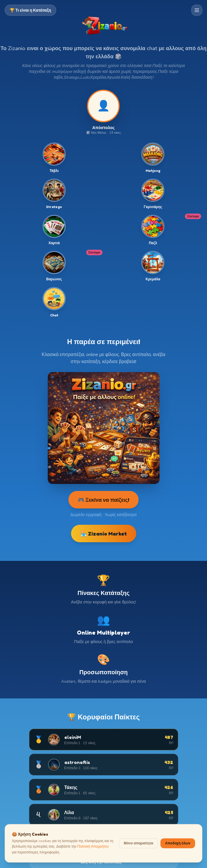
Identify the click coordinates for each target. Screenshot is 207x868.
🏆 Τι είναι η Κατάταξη (30, 10)
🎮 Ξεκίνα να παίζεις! (103, 500)
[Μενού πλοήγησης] (197, 10)
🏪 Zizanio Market (104, 534)
